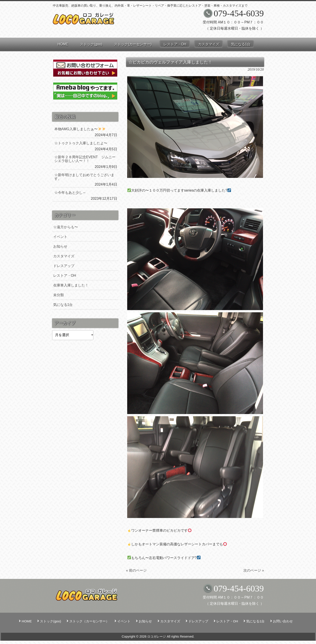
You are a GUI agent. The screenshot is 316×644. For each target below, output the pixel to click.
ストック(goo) (50, 621)
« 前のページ (136, 570)
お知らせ (60, 246)
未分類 (59, 295)
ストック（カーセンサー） (89, 621)
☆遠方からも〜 (66, 227)
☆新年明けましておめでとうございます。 (84, 177)
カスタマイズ (64, 256)
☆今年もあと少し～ (70, 193)
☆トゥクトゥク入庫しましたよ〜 (81, 143)
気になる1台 (63, 305)
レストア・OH (65, 276)
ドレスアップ (64, 266)
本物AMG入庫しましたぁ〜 (80, 129)
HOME (27, 621)
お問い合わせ (283, 621)
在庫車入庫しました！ (71, 285)
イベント (60, 237)
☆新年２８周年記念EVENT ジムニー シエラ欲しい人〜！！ (86, 159)
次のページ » (254, 570)
